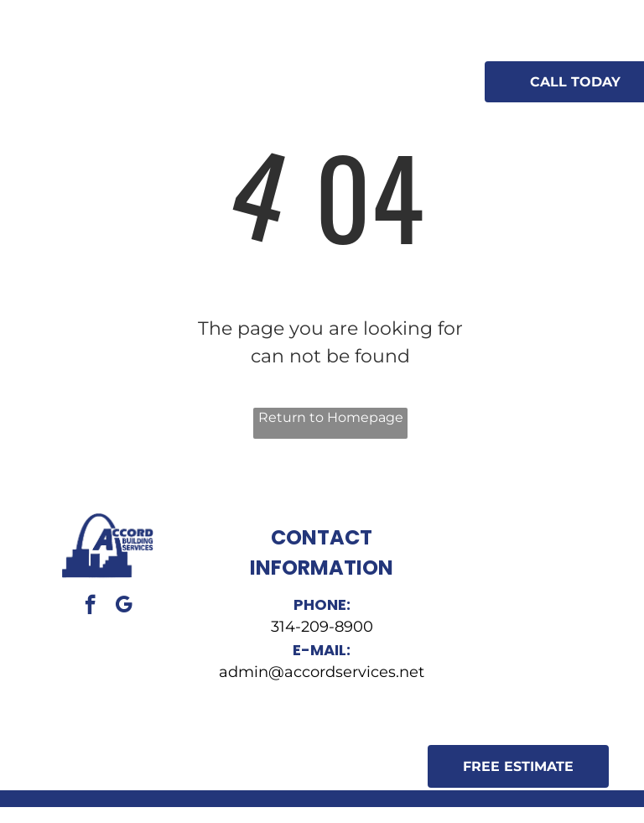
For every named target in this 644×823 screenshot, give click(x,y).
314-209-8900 (322, 627)
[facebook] (90, 607)
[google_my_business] (124, 607)
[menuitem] (244, 67)
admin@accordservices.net (322, 672)
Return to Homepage (331, 417)
